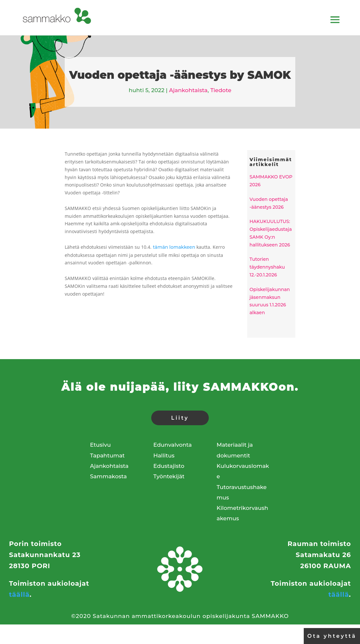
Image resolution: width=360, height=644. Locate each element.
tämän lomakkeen (174, 247)
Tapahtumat (107, 455)
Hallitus (164, 455)
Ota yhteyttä (332, 636)
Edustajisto (169, 466)
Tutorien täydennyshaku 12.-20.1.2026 (267, 267)
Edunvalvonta (172, 445)
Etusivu (100, 445)
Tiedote (221, 90)
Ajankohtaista (188, 90)
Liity (180, 418)
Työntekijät (169, 476)
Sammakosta (108, 476)
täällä (19, 595)
